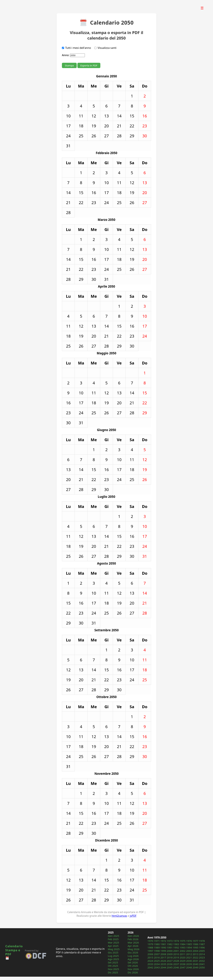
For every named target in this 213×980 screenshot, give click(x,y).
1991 (170, 947)
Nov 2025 (113, 969)
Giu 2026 (133, 952)
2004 (195, 951)
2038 (183, 964)
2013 (195, 954)
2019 (176, 957)
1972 (163, 941)
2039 (189, 964)
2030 (189, 961)
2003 (189, 951)
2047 (183, 967)
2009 (170, 954)
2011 (183, 954)
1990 (163, 947)
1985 (189, 944)
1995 (195, 947)
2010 (176, 954)
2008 (163, 954)
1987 (202, 944)
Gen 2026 (133, 936)
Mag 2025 (114, 949)
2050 (202, 967)
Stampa (69, 65)
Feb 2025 (113, 939)
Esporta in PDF (89, 65)
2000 (170, 951)
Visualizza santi (107, 48)
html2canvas (119, 916)
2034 (157, 964)
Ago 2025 (113, 959)
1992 (176, 947)
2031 (195, 961)
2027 (170, 961)
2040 (195, 964)
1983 (176, 944)
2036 (170, 964)
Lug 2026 (133, 956)
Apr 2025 (113, 946)
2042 (150, 967)
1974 (176, 941)
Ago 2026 (133, 959)
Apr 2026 (133, 946)
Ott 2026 (133, 966)
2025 (157, 961)
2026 (163, 961)
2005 (202, 951)
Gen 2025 (113, 936)
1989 (157, 947)
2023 (202, 957)
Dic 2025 (113, 972)
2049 (195, 967)
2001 (176, 951)
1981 (163, 944)
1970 (150, 941)
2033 (150, 964)
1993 (183, 947)
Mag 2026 (133, 949)
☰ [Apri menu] (202, 8)
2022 (195, 957)
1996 (202, 947)
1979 (150, 944)
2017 (163, 957)
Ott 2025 (113, 966)
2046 (176, 967)
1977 (195, 941)
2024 (150, 961)
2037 (176, 964)
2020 (183, 957)
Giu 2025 (113, 952)
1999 (163, 951)
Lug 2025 (113, 956)
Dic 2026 (133, 972)
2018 (170, 957)
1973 (170, 941)
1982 (170, 944)
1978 (202, 941)
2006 (150, 954)
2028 (176, 961)
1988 (150, 947)
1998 (157, 951)
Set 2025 (113, 962)
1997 (150, 951)
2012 (189, 954)
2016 (157, 957)
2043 (157, 967)
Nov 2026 (133, 969)
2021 (189, 957)
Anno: (66, 55)
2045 (170, 967)
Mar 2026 (133, 942)
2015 (150, 957)
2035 (163, 964)
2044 (163, 967)
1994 (189, 947)
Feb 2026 (133, 939)
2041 (202, 964)
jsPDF (133, 916)
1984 (183, 944)
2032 (202, 961)
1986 (195, 944)
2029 (183, 961)
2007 (157, 954)
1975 (183, 941)
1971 (157, 941)
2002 (183, 951)
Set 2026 (133, 962)
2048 (189, 967)
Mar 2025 (113, 942)
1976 (189, 941)
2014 (202, 954)
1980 (157, 944)
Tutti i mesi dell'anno (78, 48)
